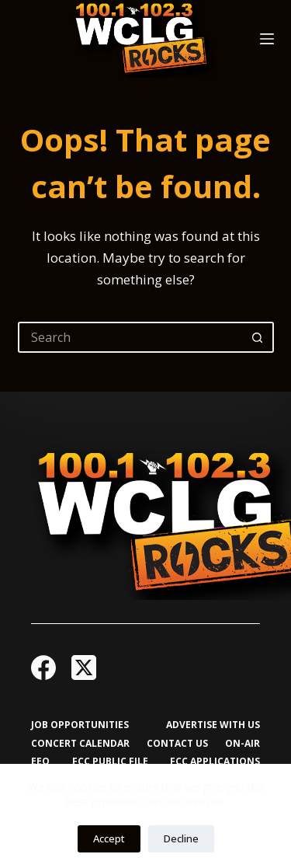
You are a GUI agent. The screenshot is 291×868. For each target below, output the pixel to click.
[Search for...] (130, 337)
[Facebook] (43, 668)
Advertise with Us (213, 725)
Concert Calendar (80, 744)
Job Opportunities (80, 725)
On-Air (242, 744)
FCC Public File (110, 762)
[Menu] (267, 39)
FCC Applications (215, 762)
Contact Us (177, 744)
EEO (40, 762)
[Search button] (258, 337)
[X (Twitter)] (84, 668)
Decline (181, 838)
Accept (109, 838)
